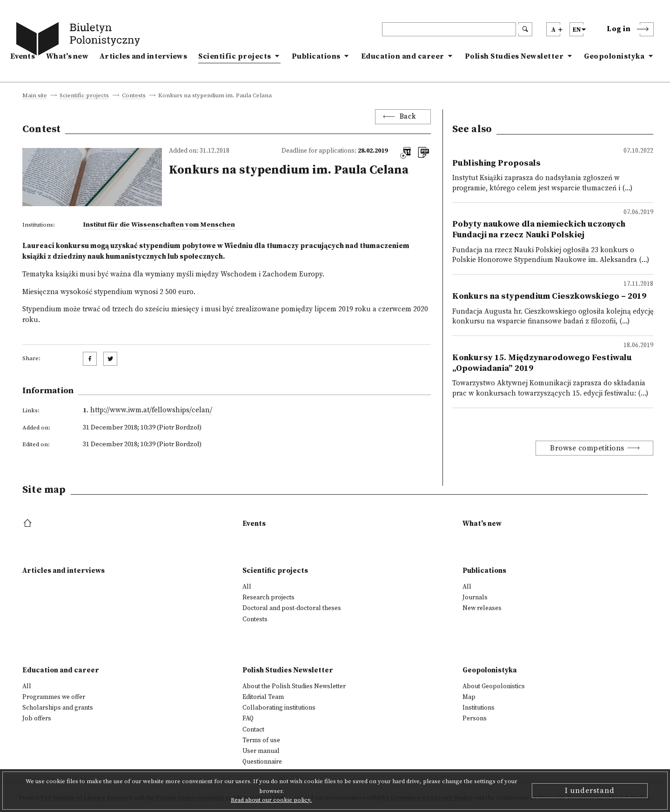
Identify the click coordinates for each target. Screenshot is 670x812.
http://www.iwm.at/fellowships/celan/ (151, 410)
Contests (134, 96)
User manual (261, 751)
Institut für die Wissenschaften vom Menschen (159, 225)
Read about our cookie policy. (271, 800)
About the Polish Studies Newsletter (294, 686)
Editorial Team (263, 697)
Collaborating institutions (279, 708)
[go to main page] (80, 40)
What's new (67, 56)
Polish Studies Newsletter (514, 56)
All (247, 587)
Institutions (479, 708)
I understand (590, 791)
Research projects (268, 597)
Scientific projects (235, 56)
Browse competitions (587, 448)
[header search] (449, 29)
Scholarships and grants (58, 708)
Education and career (403, 56)
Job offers (37, 718)
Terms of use (261, 740)
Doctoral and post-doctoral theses (292, 608)
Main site (35, 96)
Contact (253, 730)
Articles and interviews (143, 56)
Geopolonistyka (614, 56)
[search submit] (525, 29)
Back (408, 117)
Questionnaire (262, 762)
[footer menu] (29, 524)
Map (469, 697)
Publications (316, 56)
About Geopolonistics (494, 686)
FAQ (248, 718)
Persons (475, 718)
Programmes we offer (54, 697)
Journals (475, 597)
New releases (482, 608)
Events (23, 56)
